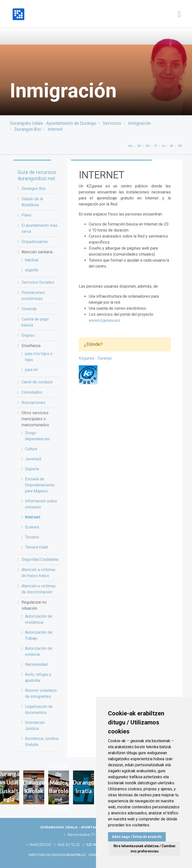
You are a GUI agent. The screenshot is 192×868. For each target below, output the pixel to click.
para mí (31, 370)
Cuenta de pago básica (35, 322)
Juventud (33, 459)
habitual (32, 260)
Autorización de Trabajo (39, 635)
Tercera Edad (36, 547)
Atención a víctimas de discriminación (38, 589)
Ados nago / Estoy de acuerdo (137, 837)
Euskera (32, 527)
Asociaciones (33, 403)
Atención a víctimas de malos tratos (38, 573)
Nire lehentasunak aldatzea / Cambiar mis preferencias (145, 849)
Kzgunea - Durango (95, 358)
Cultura (31, 449)
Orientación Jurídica (35, 726)
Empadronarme (35, 242)
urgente (32, 270)
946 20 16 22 (67, 845)
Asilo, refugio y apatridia (38, 677)
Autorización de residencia (39, 619)
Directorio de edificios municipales (57, 855)
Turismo (32, 537)
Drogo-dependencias (37, 436)
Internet (55, 129)
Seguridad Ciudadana (40, 559)
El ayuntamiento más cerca (39, 228)
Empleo (28, 335)
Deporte (32, 469)
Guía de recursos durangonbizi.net (37, 175)
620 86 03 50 (95, 845)
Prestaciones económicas (33, 296)
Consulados (32, 392)
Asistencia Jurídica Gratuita (42, 742)
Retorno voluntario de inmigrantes (41, 693)
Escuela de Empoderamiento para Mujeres (40, 485)
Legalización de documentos (39, 710)
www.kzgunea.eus (104, 320)
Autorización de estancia (39, 651)
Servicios (112, 123)
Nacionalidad (36, 664)
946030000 (39, 845)
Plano (26, 215)
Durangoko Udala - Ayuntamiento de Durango (53, 123)
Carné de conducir (37, 382)
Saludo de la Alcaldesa (32, 202)
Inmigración (139, 123)
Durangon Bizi (28, 129)
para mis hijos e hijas (39, 357)
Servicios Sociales (38, 282)
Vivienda (29, 309)
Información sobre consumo (41, 504)
